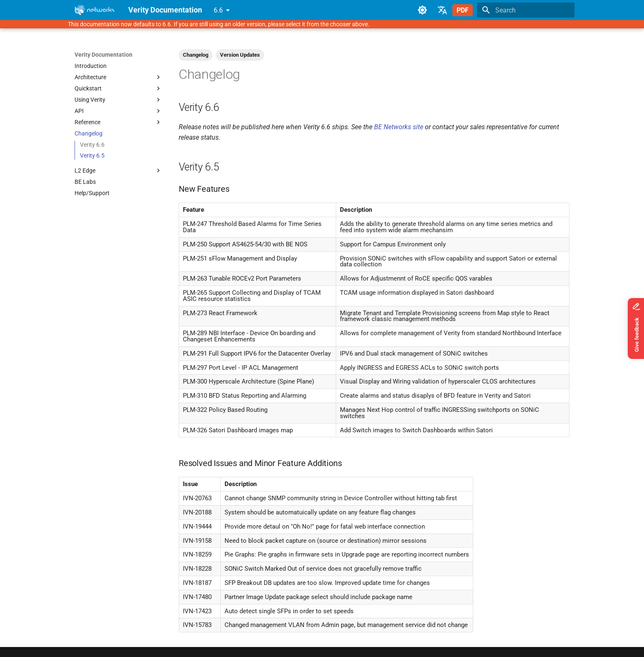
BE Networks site (399, 127)
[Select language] (442, 10)
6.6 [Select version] (218, 10)
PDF (463, 10)
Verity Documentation (104, 55)
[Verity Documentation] (95, 10)
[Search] (526, 10)
